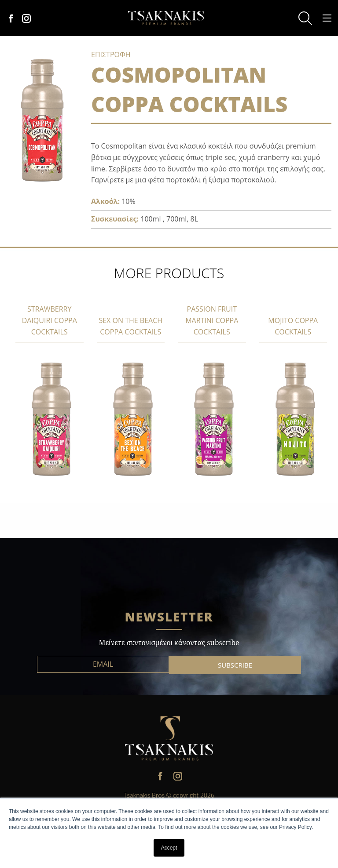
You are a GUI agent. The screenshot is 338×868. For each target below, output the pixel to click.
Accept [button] (169, 848)
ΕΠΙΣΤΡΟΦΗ (111, 54)
